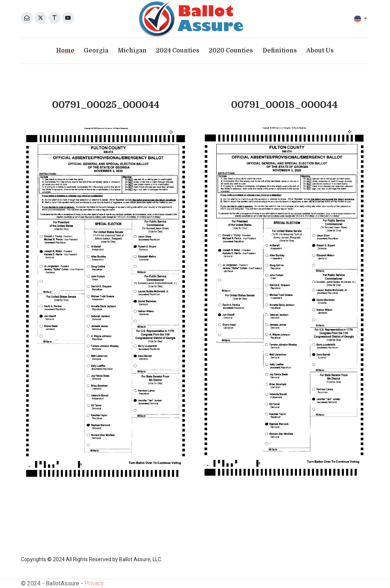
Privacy (94, 583)
